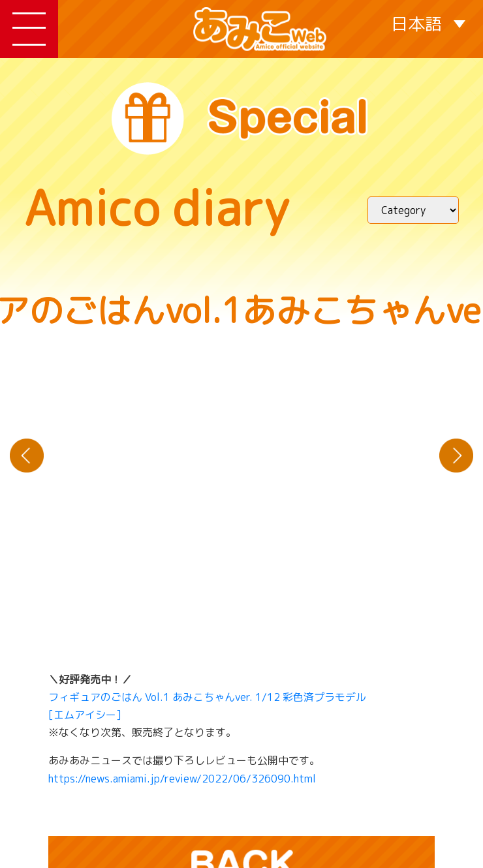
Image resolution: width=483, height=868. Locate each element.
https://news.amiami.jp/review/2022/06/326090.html (182, 779)
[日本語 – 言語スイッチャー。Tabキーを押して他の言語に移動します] (428, 23)
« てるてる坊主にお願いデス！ (27, 456)
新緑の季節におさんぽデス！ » (456, 456)
